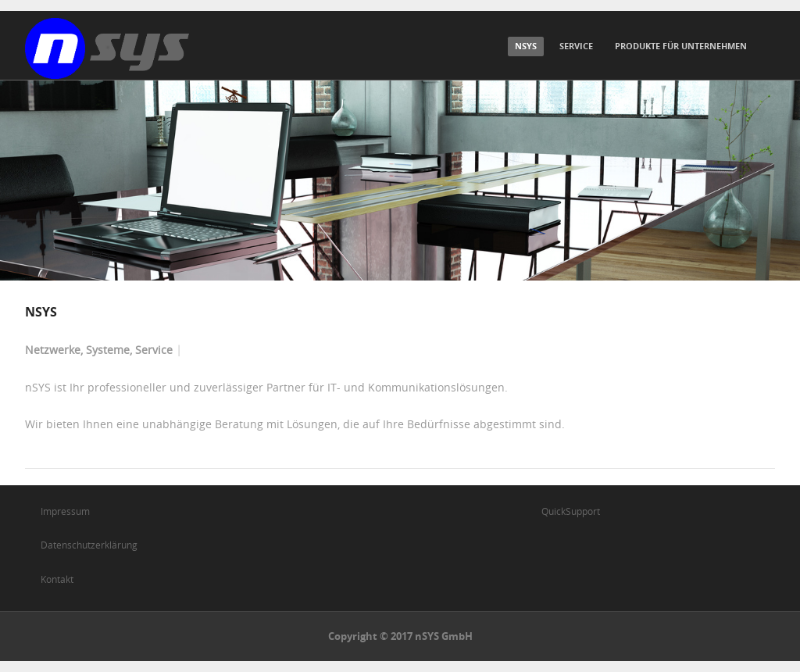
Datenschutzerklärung (89, 545)
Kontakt (57, 579)
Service (576, 46)
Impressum (65, 511)
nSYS (526, 46)
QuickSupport (571, 511)
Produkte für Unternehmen (681, 46)
